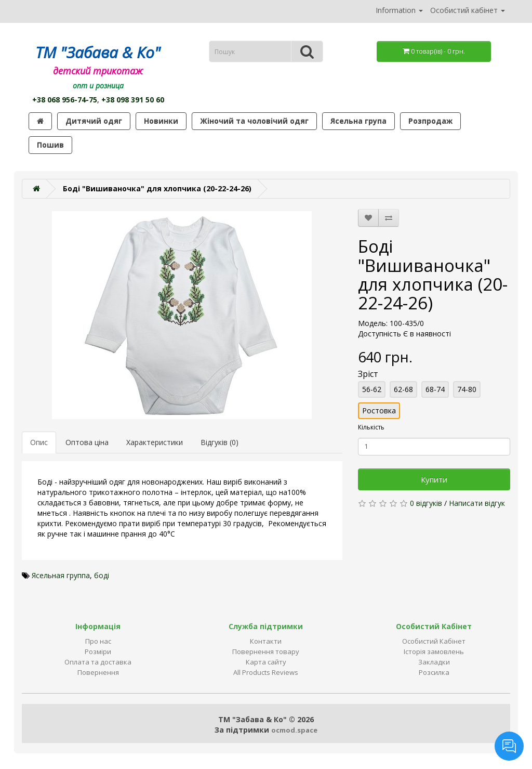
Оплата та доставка (98, 662)
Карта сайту (266, 662)
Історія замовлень (434, 651)
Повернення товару (266, 651)
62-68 (403, 389)
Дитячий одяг (94, 121)
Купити (434, 479)
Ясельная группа (61, 575)
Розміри (98, 651)
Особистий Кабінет (434, 641)
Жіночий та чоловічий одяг (254, 121)
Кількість (371, 427)
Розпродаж (430, 121)
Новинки (161, 121)
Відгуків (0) (220, 442)
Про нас (98, 641)
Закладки (434, 662)
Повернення (98, 672)
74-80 (467, 389)
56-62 (372, 389)
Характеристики (155, 442)
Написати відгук (477, 503)
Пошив (50, 145)
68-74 (435, 389)
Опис (39, 442)
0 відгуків (426, 503)
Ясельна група (358, 121)
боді (102, 575)
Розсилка (434, 672)
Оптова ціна (87, 442)
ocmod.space (294, 730)
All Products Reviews (266, 672)
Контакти (266, 641)
